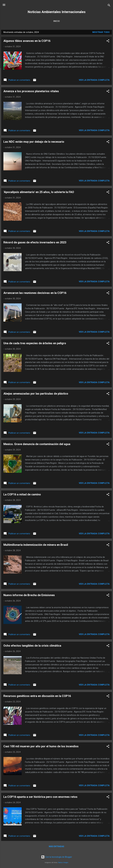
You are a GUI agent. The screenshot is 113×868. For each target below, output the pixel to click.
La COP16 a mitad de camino (22, 494)
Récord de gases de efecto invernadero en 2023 (35, 242)
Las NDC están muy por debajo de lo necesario (34, 142)
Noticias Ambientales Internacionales (57, 12)
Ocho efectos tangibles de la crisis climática (32, 646)
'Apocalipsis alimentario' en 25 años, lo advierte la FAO (39, 192)
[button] (108, 41)
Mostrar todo (101, 32)
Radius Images (63, 863)
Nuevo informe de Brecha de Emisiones (29, 595)
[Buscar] (109, 6)
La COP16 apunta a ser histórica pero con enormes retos (40, 797)
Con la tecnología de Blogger (57, 857)
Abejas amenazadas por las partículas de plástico (36, 394)
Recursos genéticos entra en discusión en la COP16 (37, 696)
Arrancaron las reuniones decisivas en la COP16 (35, 293)
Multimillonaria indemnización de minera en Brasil (36, 545)
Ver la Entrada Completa (94, 80)
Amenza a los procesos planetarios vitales (31, 91)
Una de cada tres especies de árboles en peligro (35, 343)
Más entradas (56, 846)
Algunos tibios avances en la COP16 (27, 41)
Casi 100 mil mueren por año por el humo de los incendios (41, 746)
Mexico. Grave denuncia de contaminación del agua (37, 444)
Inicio (57, 21)
